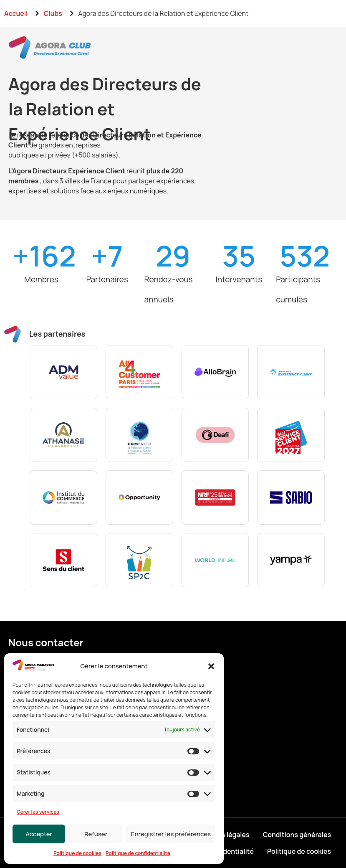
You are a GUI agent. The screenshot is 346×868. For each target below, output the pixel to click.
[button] (211, 666)
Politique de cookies (77, 853)
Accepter (39, 834)
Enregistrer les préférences (171, 834)
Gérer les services (38, 812)
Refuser (96, 834)
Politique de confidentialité (138, 853)
